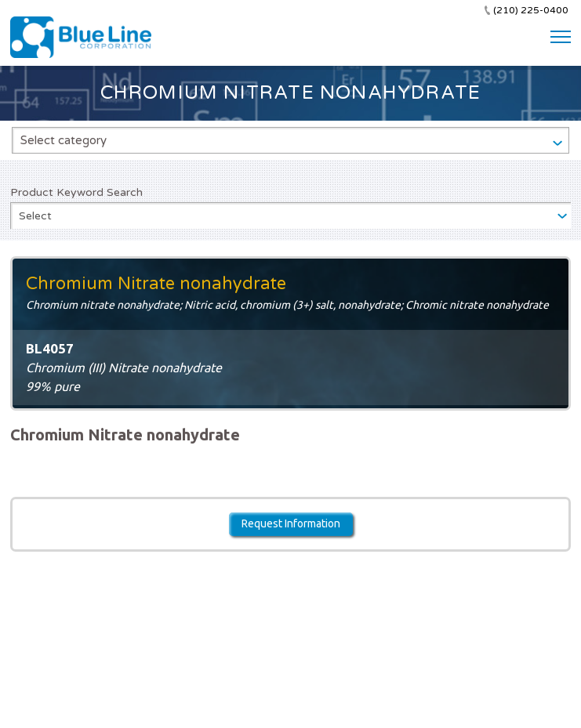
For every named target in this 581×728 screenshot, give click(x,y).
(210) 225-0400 (531, 10)
